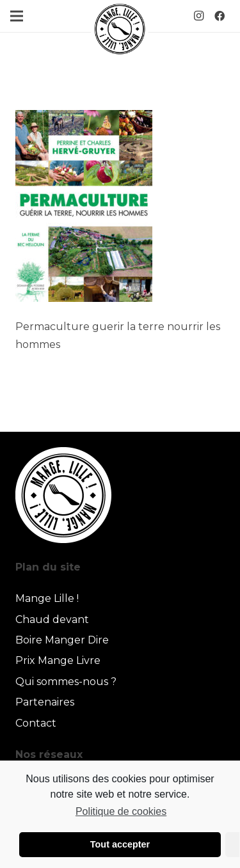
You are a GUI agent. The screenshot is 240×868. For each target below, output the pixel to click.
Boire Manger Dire (62, 640)
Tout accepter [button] (120, 844)
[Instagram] (199, 16)
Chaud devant (52, 619)
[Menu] (17, 16)
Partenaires (45, 702)
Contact (36, 723)
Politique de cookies (121, 811)
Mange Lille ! (47, 598)
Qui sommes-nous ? (66, 682)
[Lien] (120, 29)
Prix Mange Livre (58, 660)
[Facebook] (220, 16)
